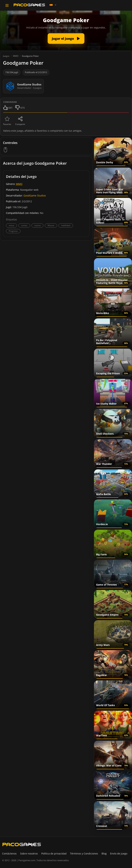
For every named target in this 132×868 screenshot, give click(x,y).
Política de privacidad (54, 854)
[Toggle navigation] (7, 5)
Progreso (13, 231)
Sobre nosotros (29, 854)
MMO (19, 184)
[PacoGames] (22, 844)
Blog (104, 854)
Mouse (51, 225)
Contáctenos (9, 854)
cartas (24, 225)
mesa (11, 225)
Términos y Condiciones (84, 854)
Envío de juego (119, 854)
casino (37, 225)
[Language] (53, 5)
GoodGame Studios (35, 196)
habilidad (66, 225)
